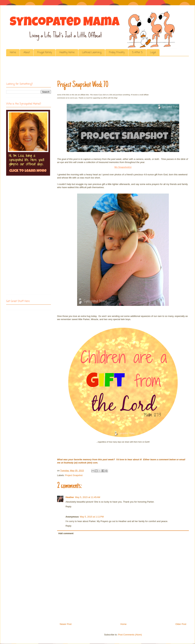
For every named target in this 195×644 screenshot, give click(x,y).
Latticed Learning (92, 53)
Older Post (181, 624)
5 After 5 (137, 53)
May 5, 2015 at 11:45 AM (88, 497)
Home (13, 53)
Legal (153, 53)
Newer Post (66, 624)
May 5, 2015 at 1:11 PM (92, 517)
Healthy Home (67, 53)
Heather (70, 497)
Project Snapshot (74, 475)
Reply (68, 507)
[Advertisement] (70, 69)
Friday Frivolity (117, 53)
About (27, 53)
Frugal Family (45, 53)
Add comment (66, 533)
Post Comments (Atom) (130, 635)
